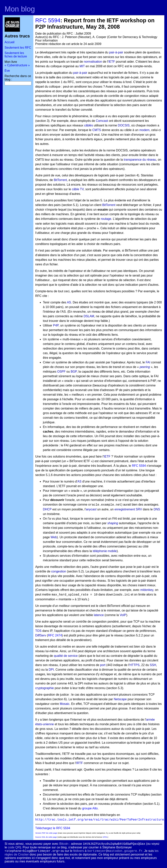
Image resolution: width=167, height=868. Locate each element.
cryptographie (45, 688)
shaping (113, 523)
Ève (7, 71)
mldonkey (147, 590)
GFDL (105, 837)
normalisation (93, 62)
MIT (82, 66)
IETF (112, 62)
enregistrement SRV (128, 509)
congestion (59, 571)
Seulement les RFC (18, 48)
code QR (14, 847)
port (103, 665)
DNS (157, 509)
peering (145, 367)
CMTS (97, 130)
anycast (91, 509)
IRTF (80, 763)
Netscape (120, 699)
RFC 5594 (48, 20)
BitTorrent (60, 180)
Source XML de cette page (46, 837)
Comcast (102, 121)
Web (54, 537)
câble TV (78, 189)
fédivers (79, 851)
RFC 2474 (55, 635)
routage (106, 219)
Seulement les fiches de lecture (16, 55)
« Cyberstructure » (17, 65)
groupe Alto (90, 808)
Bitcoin (64, 844)
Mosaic (65, 704)
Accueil (10, 42)
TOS (38, 631)
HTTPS (134, 665)
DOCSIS (124, 125)
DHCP (47, 509)
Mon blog (20, 9)
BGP (74, 372)
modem (144, 130)
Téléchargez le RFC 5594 (53, 828)
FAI (148, 362)
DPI (51, 670)
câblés (88, 125)
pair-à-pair (116, 52)
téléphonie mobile (105, 551)
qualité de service (66, 656)
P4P (56, 325)
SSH (153, 665)
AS (69, 302)
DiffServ (41, 635)
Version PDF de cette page (46, 833)
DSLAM (89, 316)
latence (99, 615)
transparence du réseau (140, 160)
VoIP (123, 615)
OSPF (61, 372)
